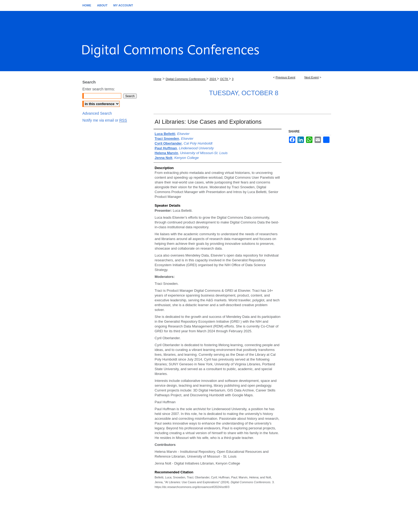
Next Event (312, 77)
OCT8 (224, 79)
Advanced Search (97, 113)
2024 (213, 79)
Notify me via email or (105, 120)
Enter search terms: (99, 89)
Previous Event (286, 77)
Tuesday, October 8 (244, 93)
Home (157, 79)
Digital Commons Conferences (186, 79)
